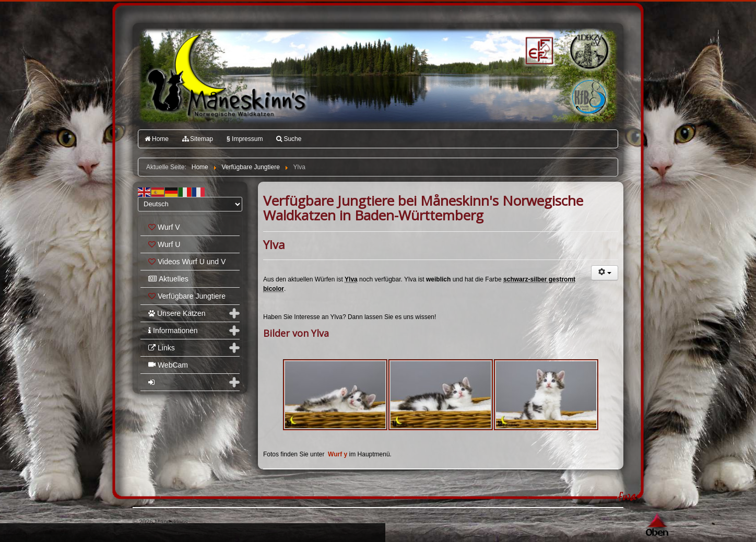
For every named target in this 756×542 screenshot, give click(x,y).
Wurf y (338, 454)
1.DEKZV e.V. (588, 50)
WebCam (168, 365)
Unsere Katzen (177, 313)
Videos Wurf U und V (187, 262)
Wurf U (164, 244)
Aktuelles (168, 279)
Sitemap (198, 139)
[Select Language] (190, 204)
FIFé (538, 50)
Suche (289, 139)
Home (157, 139)
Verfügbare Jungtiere (187, 296)
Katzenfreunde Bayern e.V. (568, 81)
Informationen (173, 331)
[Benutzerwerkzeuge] (605, 273)
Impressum (245, 139)
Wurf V (164, 227)
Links (162, 348)
